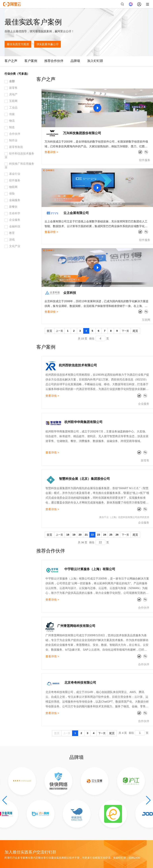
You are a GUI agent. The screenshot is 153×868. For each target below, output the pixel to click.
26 (117, 535)
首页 (49, 331)
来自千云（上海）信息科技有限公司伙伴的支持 (124, 517)
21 (86, 535)
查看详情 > (51, 152)
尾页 (135, 331)
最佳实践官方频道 (18, 44)
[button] (5, 800)
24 (105, 535)
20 (80, 535)
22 (92, 535)
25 (111, 535)
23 (99, 535)
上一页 (59, 331)
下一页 (125, 331)
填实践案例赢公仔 (47, 44)
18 (68, 535)
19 (74, 535)
